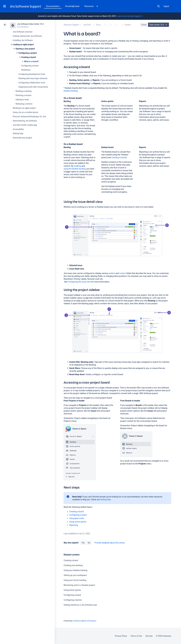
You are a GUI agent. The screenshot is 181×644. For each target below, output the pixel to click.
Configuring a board (30, 66)
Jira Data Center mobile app (25, 125)
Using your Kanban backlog (75, 570)
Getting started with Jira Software (27, 36)
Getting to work (22, 100)
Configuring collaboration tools (32, 83)
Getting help (18, 133)
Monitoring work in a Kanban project (79, 585)
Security (149, 636)
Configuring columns (73, 600)
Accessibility (18, 129)
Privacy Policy (121, 636)
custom (123, 273)
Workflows (26, 70)
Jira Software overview (23, 32)
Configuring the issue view (79, 282)
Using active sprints (78, 522)
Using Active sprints (72, 590)
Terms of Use (136, 636)
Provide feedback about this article (110, 543)
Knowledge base (72, 6)
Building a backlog (24, 91)
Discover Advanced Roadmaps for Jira (29, 117)
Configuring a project (28, 53)
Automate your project (22, 138)
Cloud (144, 25)
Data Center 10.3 (159, 25)
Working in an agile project (24, 108)
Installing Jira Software (23, 40)
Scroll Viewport (90, 621)
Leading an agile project (23, 44)
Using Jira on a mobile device (25, 112)
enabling (77, 166)
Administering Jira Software (25, 121)
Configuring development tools (32, 74)
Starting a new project (25, 49)
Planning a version (24, 95)
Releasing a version (24, 104)
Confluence (77, 621)
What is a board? (31, 61)
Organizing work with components (33, 87)
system (112, 273)
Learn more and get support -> (130, 16)
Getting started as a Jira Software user (80, 605)
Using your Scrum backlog (75, 580)
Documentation (53, 6)
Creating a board (28, 57)
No (89, 543)
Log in (166, 6)
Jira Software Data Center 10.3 (30, 24)
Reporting (74, 525)
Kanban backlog (71, 91)
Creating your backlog (73, 565)
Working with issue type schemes (33, 78)
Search (159, 6)
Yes (83, 543)
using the (75, 169)
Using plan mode (77, 518)
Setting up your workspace (75, 575)
